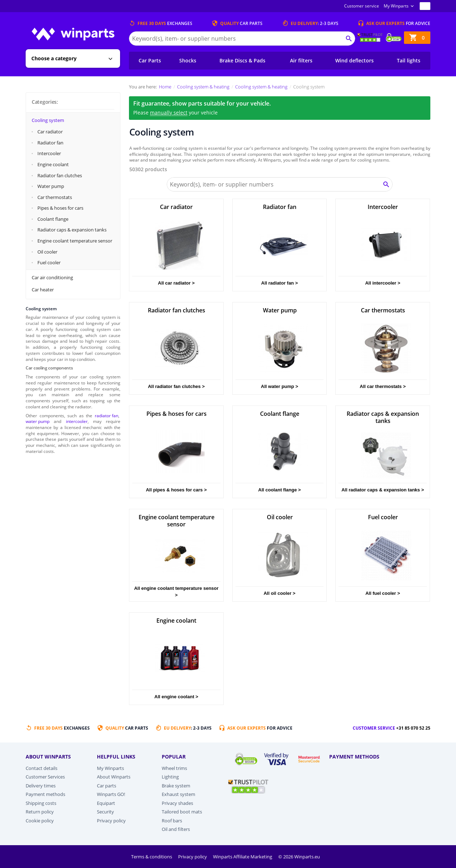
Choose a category (54, 58)
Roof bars (172, 821)
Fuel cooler (49, 262)
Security (105, 812)
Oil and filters (176, 829)
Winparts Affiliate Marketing (243, 857)
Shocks (188, 60)
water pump (38, 421)
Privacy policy (111, 821)
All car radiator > (176, 283)
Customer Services (45, 777)
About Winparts (114, 777)
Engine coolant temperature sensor (75, 241)
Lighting (170, 777)
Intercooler (49, 153)
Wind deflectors (354, 60)
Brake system (176, 786)
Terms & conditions (152, 857)
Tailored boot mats (182, 812)
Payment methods (45, 794)
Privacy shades (177, 803)
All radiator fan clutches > (176, 386)
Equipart (106, 803)
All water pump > (279, 386)
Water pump (51, 186)
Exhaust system (178, 794)
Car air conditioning (52, 277)
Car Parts (150, 60)
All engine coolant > (176, 697)
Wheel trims (174, 768)
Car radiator (50, 132)
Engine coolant (53, 164)
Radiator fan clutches (60, 175)
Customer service (362, 6)
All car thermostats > (383, 386)
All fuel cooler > (383, 593)
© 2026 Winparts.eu (299, 857)
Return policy (40, 812)
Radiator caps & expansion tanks (72, 230)
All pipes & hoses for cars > (176, 490)
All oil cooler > (279, 593)
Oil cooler (47, 252)
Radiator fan (50, 143)
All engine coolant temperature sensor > (176, 592)
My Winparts (396, 6)
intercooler (77, 421)
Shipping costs (41, 803)
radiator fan (107, 415)
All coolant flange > (280, 490)
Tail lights (409, 60)
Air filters (301, 60)
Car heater (43, 290)
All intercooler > (383, 283)
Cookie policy (40, 821)
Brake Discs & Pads (242, 60)
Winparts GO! (111, 794)
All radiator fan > (279, 283)
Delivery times (41, 786)
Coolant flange (53, 219)
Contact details (42, 768)
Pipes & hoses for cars (60, 208)
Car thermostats (55, 197)
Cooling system (48, 120)
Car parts (107, 786)
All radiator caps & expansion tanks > (383, 490)
